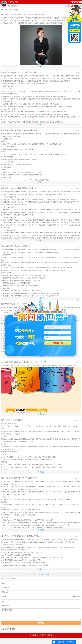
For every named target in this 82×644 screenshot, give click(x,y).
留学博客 (8, 10)
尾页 (53, 575)
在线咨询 (76, 31)
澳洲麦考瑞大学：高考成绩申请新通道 (16, 246)
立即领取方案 (58, 343)
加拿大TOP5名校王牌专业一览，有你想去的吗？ (19, 478)
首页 (76, 2)
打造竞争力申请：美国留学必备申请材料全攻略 (19, 130)
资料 (67, 6)
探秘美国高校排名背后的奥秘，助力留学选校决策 (20, 72)
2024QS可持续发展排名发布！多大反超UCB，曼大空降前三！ (24, 362)
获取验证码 (76, 597)
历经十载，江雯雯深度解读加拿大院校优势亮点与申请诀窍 (23, 14)
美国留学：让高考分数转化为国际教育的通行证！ (20, 188)
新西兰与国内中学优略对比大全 (13, 420)
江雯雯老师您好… (41, 614)
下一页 (47, 575)
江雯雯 (16, 10)
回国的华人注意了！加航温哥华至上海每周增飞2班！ (21, 536)
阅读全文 (41, 66)
